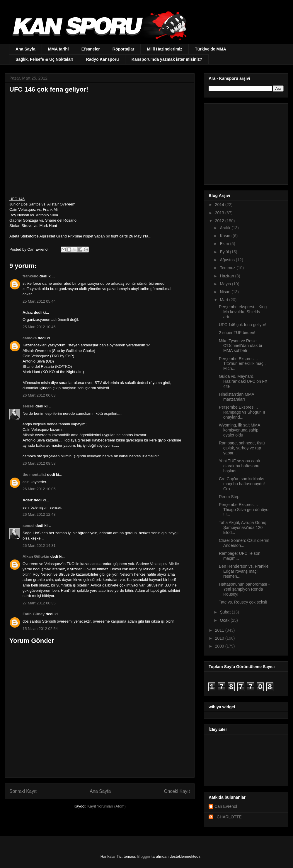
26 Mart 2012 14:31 (39, 546)
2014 (220, 205)
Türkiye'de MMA (211, 49)
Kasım (226, 236)
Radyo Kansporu (103, 59)
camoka (30, 338)
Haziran (227, 276)
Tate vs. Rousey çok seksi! (243, 602)
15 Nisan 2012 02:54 (40, 629)
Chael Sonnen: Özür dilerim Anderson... (244, 543)
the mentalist (34, 475)
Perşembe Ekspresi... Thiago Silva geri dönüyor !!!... (244, 510)
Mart (224, 300)
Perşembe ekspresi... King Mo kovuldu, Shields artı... (243, 312)
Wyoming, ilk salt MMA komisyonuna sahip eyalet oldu (240, 430)
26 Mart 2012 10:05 (39, 489)
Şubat (226, 612)
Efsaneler (91, 49)
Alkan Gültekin (36, 556)
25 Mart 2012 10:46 (39, 327)
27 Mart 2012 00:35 (39, 603)
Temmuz (228, 268)
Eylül (225, 252)
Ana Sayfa (25, 49)
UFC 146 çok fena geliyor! (243, 325)
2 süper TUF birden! (237, 333)
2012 (220, 221)
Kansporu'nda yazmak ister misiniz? (167, 59)
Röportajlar (123, 49)
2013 (220, 213)
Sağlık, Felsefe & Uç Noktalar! (45, 59)
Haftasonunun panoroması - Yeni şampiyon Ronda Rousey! (244, 589)
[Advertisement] (245, 142)
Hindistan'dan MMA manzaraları (236, 397)
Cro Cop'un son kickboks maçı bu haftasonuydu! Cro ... (242, 484)
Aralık (226, 228)
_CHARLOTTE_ (229, 817)
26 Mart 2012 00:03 (39, 395)
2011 (220, 630)
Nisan (226, 292)
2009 (220, 646)
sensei (28, 406)
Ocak (225, 620)
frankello (30, 276)
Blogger (144, 856)
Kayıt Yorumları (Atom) (107, 806)
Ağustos (228, 260)
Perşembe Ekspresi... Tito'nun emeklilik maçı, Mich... (242, 364)
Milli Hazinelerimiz (165, 49)
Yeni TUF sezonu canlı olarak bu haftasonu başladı (239, 466)
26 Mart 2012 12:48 (39, 514)
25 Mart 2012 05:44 (39, 301)
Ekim (225, 244)
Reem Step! (230, 497)
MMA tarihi (58, 49)
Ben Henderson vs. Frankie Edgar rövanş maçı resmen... (244, 571)
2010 (220, 638)
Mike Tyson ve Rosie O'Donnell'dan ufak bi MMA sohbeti (240, 346)
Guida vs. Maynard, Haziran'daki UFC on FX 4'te (243, 381)
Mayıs (226, 284)
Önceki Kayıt (177, 791)
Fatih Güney (34, 614)
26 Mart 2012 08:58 (39, 463)
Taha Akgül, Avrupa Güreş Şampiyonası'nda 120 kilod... (243, 527)
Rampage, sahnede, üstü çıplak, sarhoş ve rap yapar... (242, 448)
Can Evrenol (226, 806)
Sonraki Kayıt (23, 791)
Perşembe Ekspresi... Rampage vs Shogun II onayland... (242, 412)
